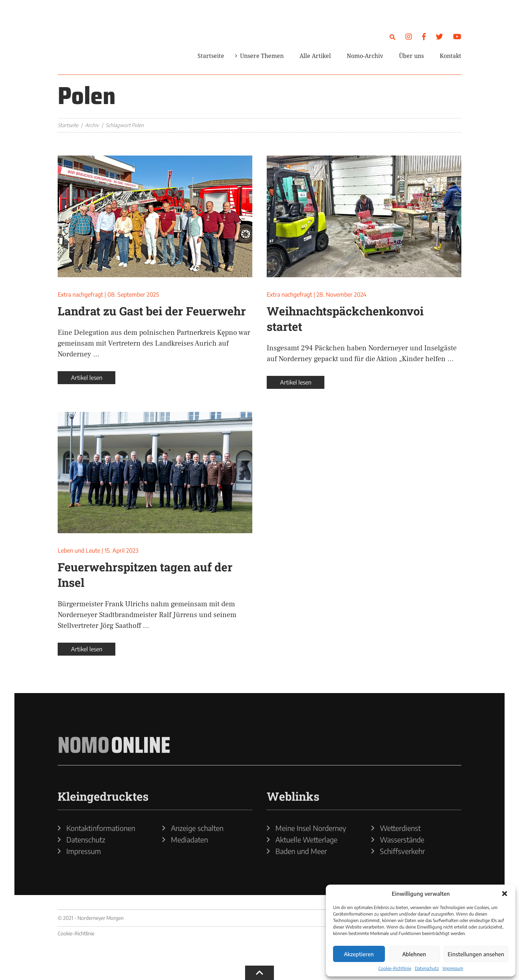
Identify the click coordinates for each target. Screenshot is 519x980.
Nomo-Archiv (365, 56)
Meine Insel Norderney (311, 828)
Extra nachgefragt (80, 295)
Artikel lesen (87, 378)
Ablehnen (414, 954)
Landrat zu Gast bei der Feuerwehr (152, 311)
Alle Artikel (315, 56)
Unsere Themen (262, 56)
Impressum (453, 968)
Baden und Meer (301, 851)
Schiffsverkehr (402, 851)
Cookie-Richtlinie (395, 968)
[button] (505, 894)
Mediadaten (189, 840)
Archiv (92, 125)
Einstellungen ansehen (476, 954)
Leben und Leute (79, 550)
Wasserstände (402, 840)
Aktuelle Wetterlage (306, 840)
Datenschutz (427, 968)
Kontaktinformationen (101, 828)
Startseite (211, 56)
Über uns (411, 56)
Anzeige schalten (197, 828)
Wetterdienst (400, 828)
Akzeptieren (359, 954)
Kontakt (451, 56)
